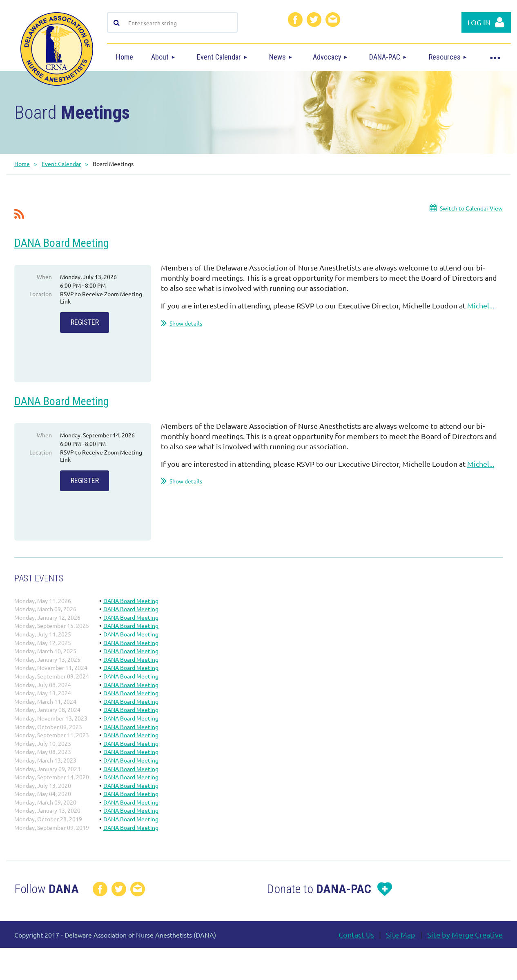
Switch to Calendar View (471, 208)
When (44, 277)
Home (22, 164)
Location (41, 294)
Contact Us (356, 944)
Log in (479, 22)
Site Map (401, 944)
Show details (186, 323)
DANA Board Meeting (61, 243)
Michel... (481, 305)
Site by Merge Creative (465, 944)
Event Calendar (61, 164)
